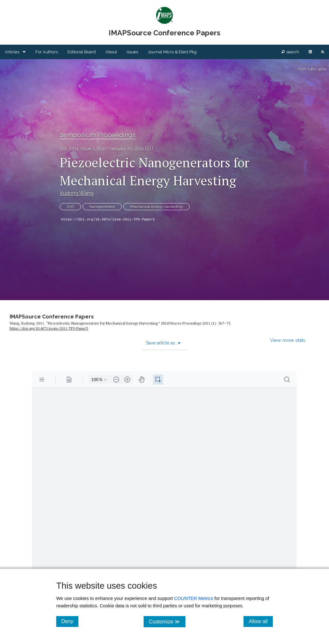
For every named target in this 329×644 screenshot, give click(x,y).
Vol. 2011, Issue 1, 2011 (83, 149)
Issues (132, 52)
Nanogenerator (102, 207)
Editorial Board (82, 52)
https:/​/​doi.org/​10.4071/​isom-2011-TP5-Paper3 (49, 328)
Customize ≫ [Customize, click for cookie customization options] (167, 621)
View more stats (288, 340)
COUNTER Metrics (194, 598)
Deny (70, 621)
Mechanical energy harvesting (156, 207)
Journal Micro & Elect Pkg (172, 52)
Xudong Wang (77, 193)
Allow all (261, 621)
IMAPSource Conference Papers (52, 317)
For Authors (47, 52)
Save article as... (163, 343)
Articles (12, 52)
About (111, 52)
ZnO (70, 207)
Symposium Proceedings (98, 135)
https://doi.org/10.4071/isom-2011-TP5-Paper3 (108, 219)
